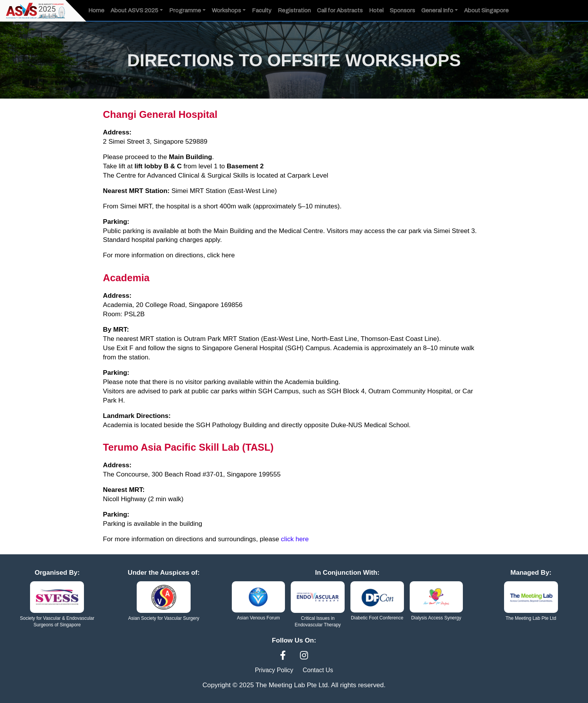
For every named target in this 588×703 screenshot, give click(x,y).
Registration (294, 10)
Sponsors (402, 10)
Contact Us (318, 669)
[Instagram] (304, 655)
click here (221, 255)
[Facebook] (284, 655)
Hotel (376, 10)
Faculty (262, 10)
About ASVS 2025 (134, 10)
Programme (185, 10)
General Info (437, 10)
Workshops (226, 10)
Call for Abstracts (340, 10)
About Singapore (486, 10)
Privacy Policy (274, 669)
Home (96, 10)
